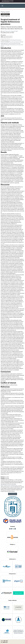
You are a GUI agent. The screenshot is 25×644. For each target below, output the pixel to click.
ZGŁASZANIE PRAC (12, 494)
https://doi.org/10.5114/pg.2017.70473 (10, 31)
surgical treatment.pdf (6, 37)
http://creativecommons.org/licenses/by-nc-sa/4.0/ (11, 485)
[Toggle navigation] (2, 6)
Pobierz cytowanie (5, 40)
